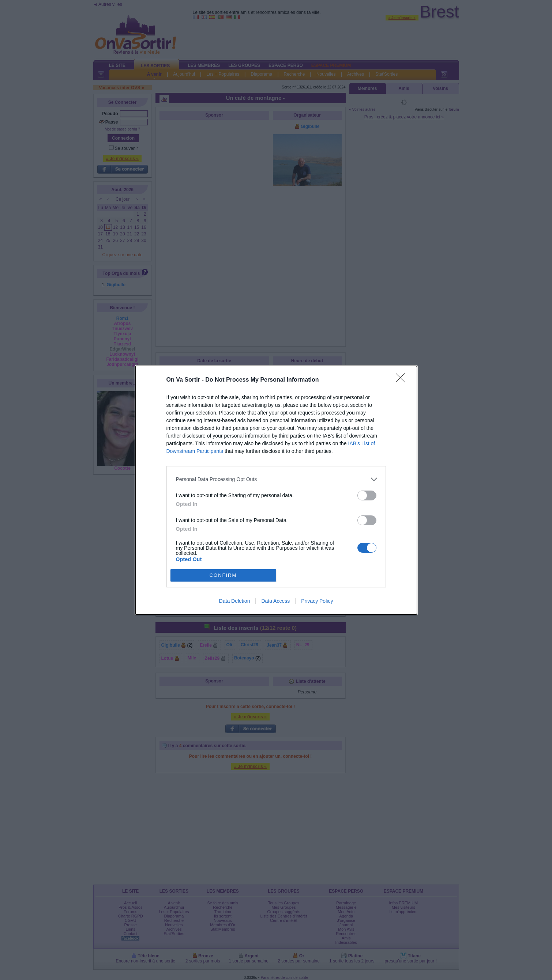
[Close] (403, 380)
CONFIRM (223, 575)
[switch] (367, 495)
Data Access (275, 601)
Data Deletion (235, 601)
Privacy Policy (317, 601)
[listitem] (276, 479)
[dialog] (276, 490)
